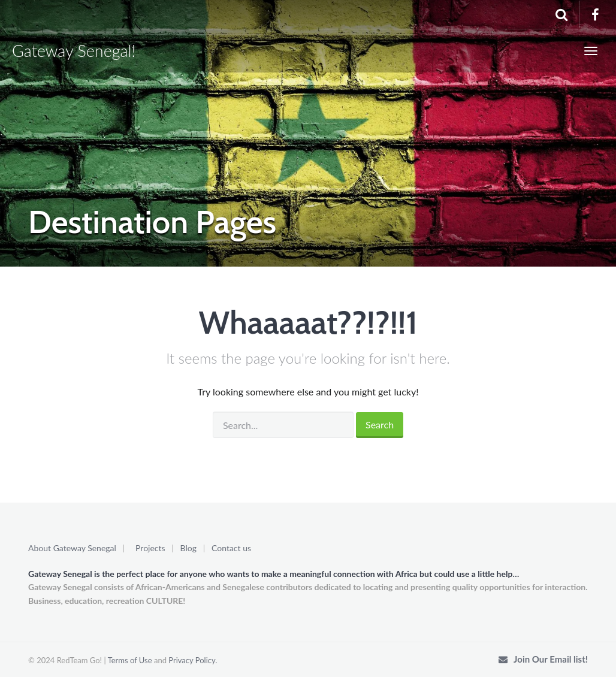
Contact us (231, 548)
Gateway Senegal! (74, 51)
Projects (150, 548)
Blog (188, 548)
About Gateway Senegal (72, 548)
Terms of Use (130, 660)
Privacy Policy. (193, 660)
